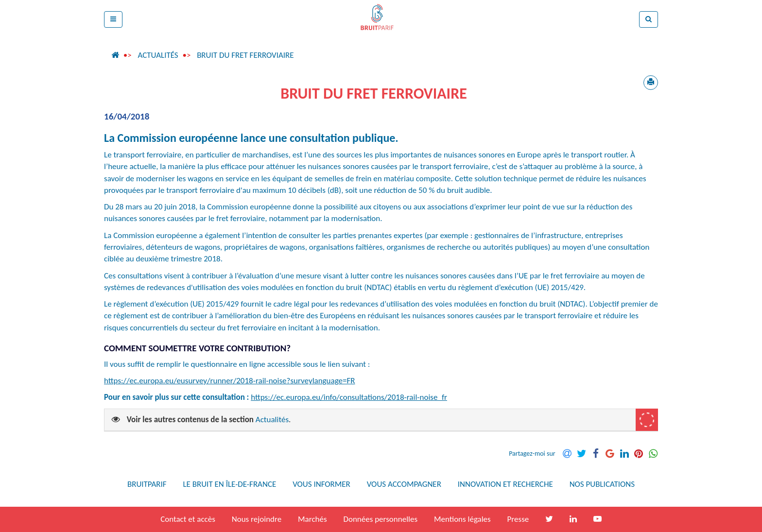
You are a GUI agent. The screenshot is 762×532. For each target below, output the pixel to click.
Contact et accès (188, 519)
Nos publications (602, 484)
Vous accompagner (404, 484)
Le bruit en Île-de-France (229, 484)
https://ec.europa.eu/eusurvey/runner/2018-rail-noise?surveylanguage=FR (230, 381)
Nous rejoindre (257, 519)
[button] (113, 19)
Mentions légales (462, 519)
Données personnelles (380, 519)
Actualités (158, 55)
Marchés (312, 519)
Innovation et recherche (505, 484)
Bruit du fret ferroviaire (245, 55)
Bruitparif (147, 484)
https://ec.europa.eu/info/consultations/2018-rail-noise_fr (349, 397)
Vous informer (321, 484)
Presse (518, 519)
